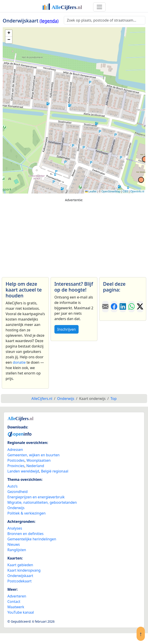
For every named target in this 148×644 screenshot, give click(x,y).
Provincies (16, 466)
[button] (9, 33)
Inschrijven (66, 329)
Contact (14, 602)
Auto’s (12, 486)
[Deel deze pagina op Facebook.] (114, 307)
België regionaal (55, 471)
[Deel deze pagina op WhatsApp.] (132, 307)
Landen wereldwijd (23, 471)
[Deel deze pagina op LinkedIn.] (123, 307)
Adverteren (17, 596)
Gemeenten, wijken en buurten (33, 455)
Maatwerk (16, 607)
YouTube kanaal (21, 612)
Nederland (35, 466)
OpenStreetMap (111, 192)
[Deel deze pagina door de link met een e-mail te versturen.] (105, 307)
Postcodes (16, 460)
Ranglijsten (17, 550)
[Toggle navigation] (99, 7)
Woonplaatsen (39, 460)
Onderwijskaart (20, 576)
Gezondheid (17, 492)
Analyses (15, 528)
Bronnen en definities (25, 534)
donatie (19, 362)
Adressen (15, 450)
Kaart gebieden (20, 565)
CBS (125, 192)
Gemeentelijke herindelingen (32, 539)
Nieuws (14, 544)
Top (113, 399)
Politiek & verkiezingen (27, 513)
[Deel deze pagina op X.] (140, 307)
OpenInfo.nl (137, 192)
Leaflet (91, 192)
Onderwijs (16, 508)
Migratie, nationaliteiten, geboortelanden (42, 502)
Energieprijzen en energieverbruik (36, 497)
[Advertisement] (74, 238)
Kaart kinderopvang (24, 570)
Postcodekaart (19, 581)
